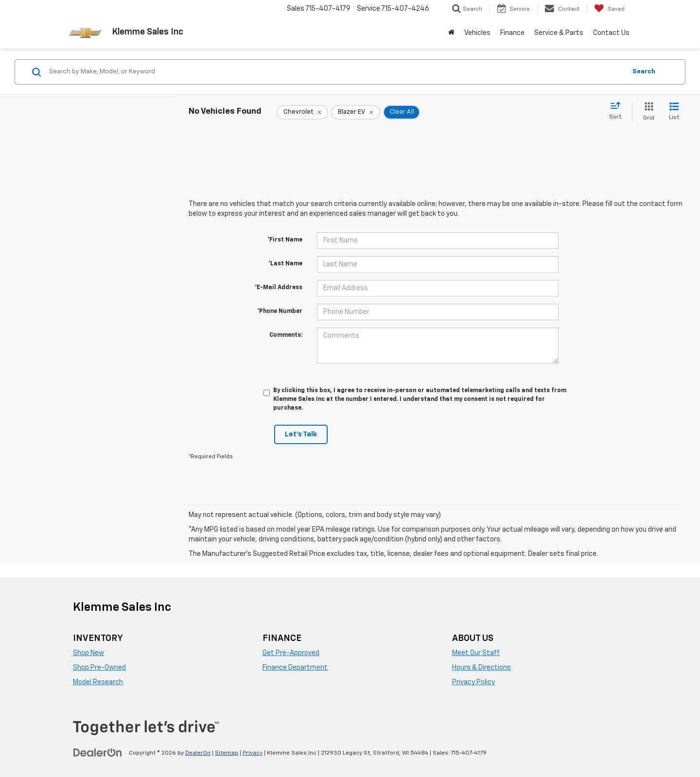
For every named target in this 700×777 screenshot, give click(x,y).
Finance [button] (512, 33)
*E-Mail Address (279, 288)
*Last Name (285, 264)
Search (644, 72)
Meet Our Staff (476, 653)
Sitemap (227, 753)
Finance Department (295, 668)
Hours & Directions (481, 668)
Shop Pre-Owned (99, 668)
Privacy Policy (473, 682)
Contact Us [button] (611, 33)
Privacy (253, 753)
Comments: (286, 335)
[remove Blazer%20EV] (356, 112)
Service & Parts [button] (559, 33)
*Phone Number (280, 311)
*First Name (285, 240)
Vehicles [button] (477, 33)
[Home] (451, 33)
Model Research (98, 682)
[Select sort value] (618, 111)
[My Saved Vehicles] (609, 9)
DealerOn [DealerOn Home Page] (198, 753)
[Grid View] (647, 112)
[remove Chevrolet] (302, 112)
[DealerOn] (98, 753)
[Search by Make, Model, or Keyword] (336, 72)
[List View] (674, 112)
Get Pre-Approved (291, 653)
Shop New (88, 653)
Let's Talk (301, 434)
